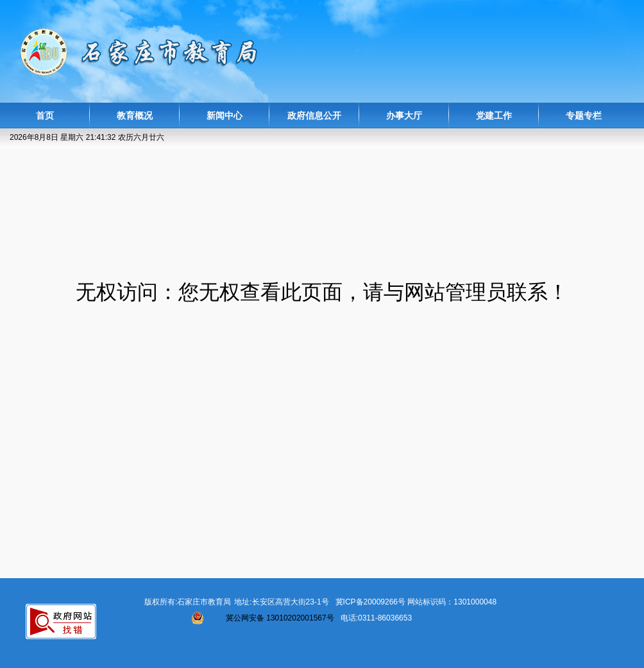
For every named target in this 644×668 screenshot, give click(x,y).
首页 (45, 116)
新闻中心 (225, 116)
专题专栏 (584, 116)
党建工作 (494, 116)
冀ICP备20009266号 (370, 602)
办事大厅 (404, 116)
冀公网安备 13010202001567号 (280, 618)
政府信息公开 (314, 116)
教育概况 (135, 116)
